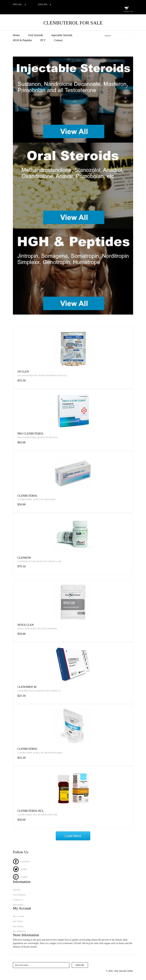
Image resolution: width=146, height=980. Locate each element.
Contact (58, 40)
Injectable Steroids (62, 35)
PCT (43, 40)
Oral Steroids (36, 35)
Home (16, 35)
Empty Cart (128, 11)
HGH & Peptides (22, 40)
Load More (73, 836)
